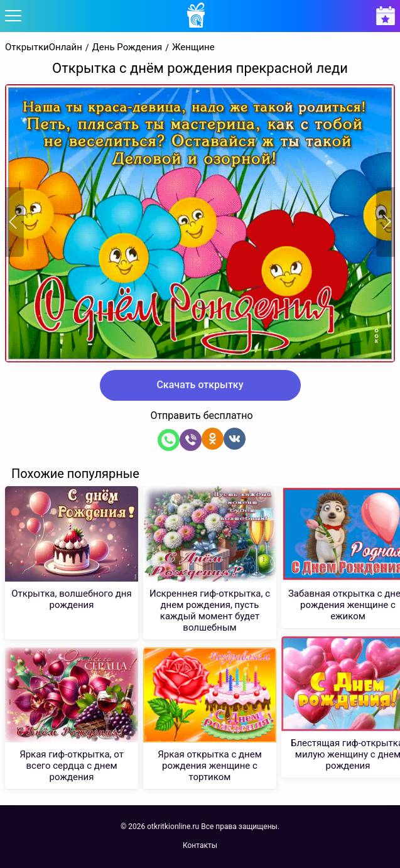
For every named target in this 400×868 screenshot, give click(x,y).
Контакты (200, 845)
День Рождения (127, 47)
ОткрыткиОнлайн (44, 47)
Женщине (193, 47)
